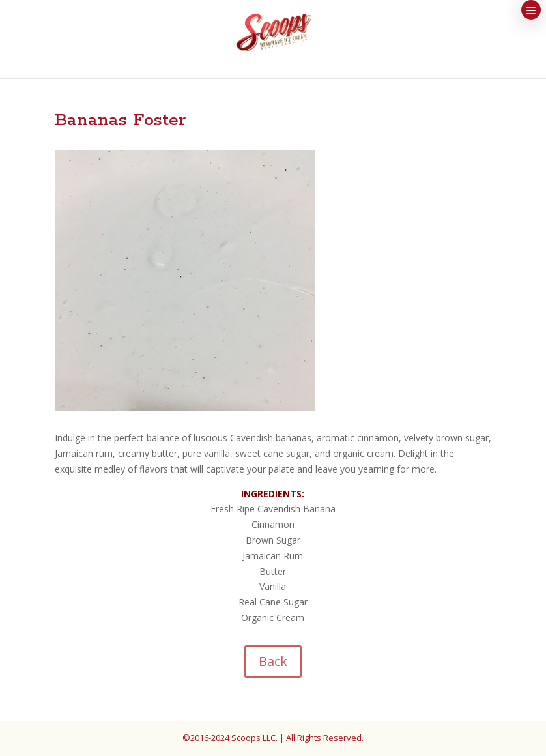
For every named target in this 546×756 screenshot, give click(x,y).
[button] (531, 10)
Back (273, 661)
